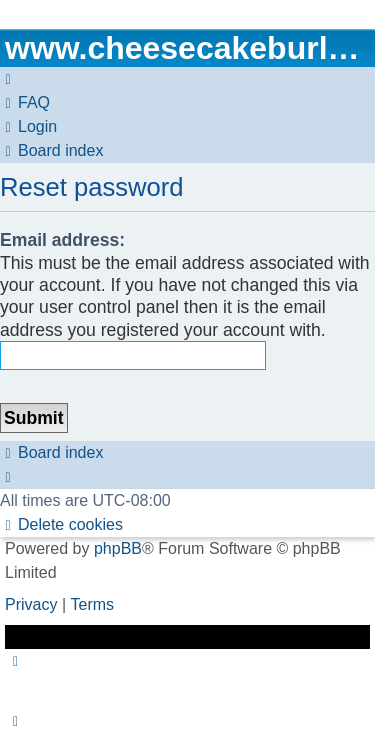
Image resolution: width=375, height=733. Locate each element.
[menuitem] (25, 103)
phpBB (118, 548)
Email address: (62, 240)
